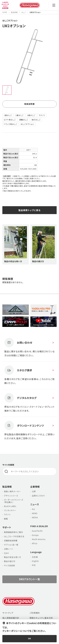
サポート (7, 528)
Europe (35, 536)
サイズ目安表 (9, 567)
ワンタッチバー (10, 511)
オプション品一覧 (11, 546)
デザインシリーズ (11, 497)
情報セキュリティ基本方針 (41, 619)
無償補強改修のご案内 (13, 533)
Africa (35, 544)
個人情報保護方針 (11, 619)
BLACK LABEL (10, 507)
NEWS (35, 514)
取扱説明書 (29, 104)
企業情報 (35, 488)
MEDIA (35, 518)
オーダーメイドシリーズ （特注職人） (13, 502)
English (35, 562)
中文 (34, 566)
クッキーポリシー (11, 630)
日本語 (35, 558)
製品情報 (7, 488)
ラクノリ (7, 516)
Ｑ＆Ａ (6, 554)
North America (39, 540)
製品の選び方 (10, 562)
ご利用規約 (35, 614)
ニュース (35, 505)
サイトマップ (8, 614)
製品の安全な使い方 (13, 558)
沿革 (34, 492)
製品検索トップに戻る (29, 211)
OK (29, 638)
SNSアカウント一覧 (29, 580)
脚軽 (6, 520)
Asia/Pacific (37, 532)
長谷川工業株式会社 (29, 5)
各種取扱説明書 (11, 542)
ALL (34, 510)
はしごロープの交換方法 (14, 537)
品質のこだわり (38, 497)
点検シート (8, 550)
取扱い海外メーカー (12, 492)
